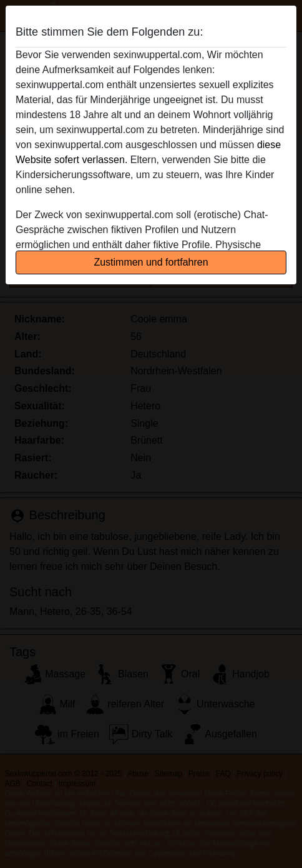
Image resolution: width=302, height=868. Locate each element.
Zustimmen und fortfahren (151, 262)
